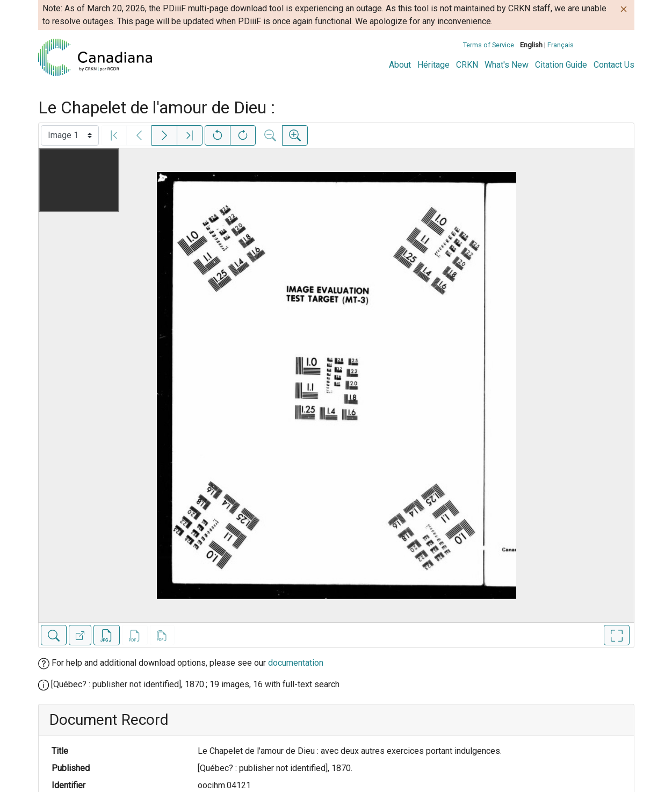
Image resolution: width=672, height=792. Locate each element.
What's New (507, 65)
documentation (296, 663)
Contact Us (614, 65)
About (400, 65)
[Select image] (70, 135)
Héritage (433, 65)
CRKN (467, 65)
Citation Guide (561, 65)
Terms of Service (489, 45)
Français (561, 45)
